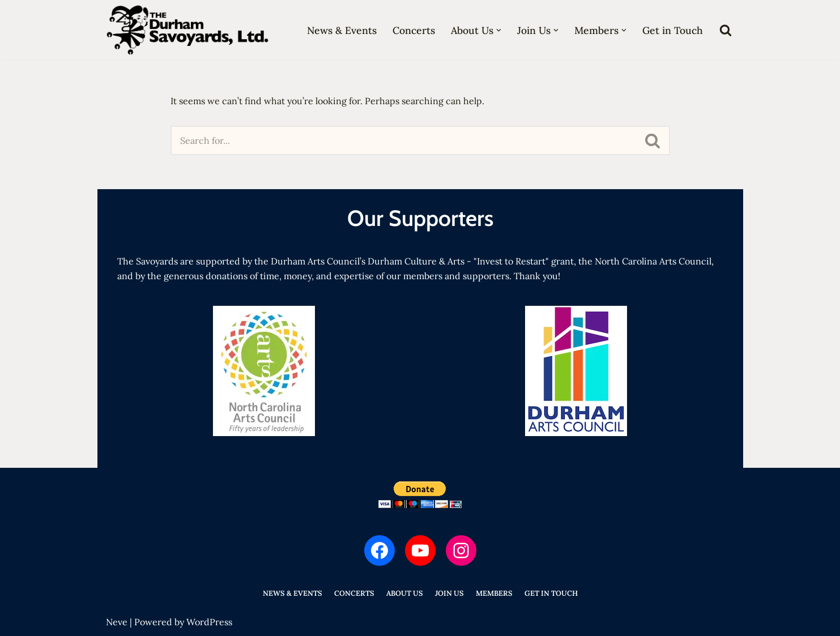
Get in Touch (673, 30)
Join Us (449, 593)
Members (494, 593)
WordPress (209, 622)
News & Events (342, 30)
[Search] (726, 30)
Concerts (414, 30)
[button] (499, 30)
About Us (405, 593)
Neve (117, 622)
